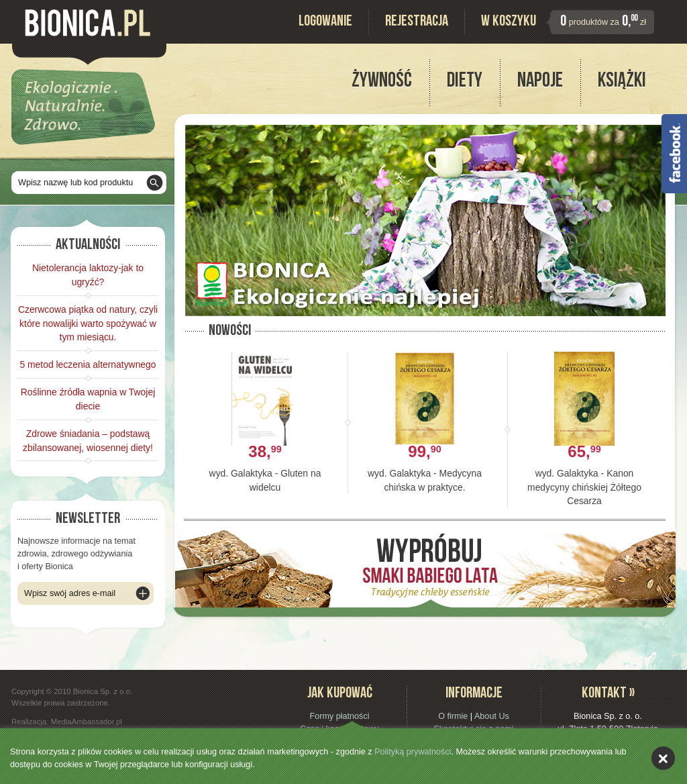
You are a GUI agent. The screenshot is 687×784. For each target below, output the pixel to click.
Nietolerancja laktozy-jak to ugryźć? (88, 275)
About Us (492, 716)
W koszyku (509, 22)
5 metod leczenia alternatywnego (88, 364)
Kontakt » (608, 694)
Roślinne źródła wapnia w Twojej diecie (88, 399)
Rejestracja (417, 22)
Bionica (88, 23)
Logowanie (325, 22)
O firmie (453, 716)
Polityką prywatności (413, 752)
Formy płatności (339, 716)
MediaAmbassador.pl (87, 722)
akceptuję (663, 758)
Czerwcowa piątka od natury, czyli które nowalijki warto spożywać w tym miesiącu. (88, 324)
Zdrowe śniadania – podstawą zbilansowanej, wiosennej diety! (88, 441)
